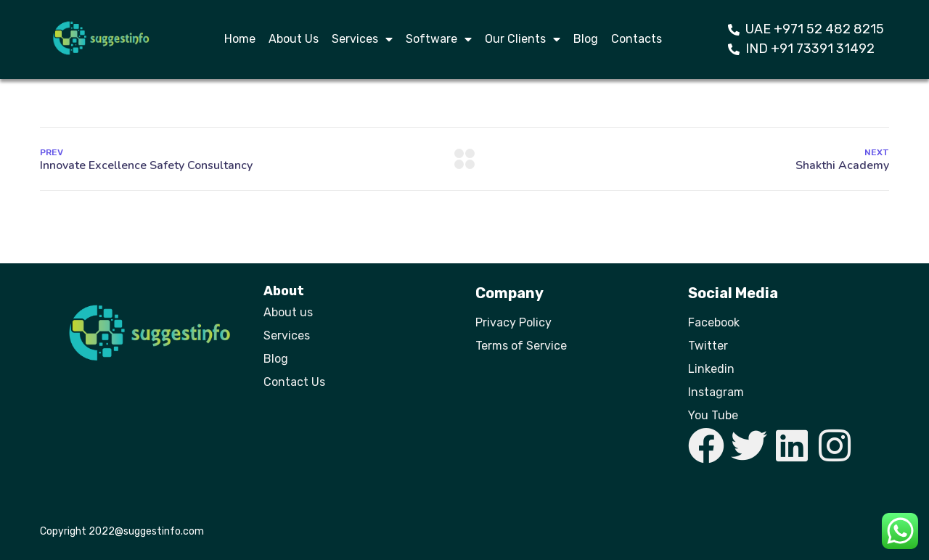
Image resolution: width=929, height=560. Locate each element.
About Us (294, 39)
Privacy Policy (513, 322)
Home (240, 39)
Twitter (708, 346)
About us (288, 312)
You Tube (713, 415)
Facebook (714, 322)
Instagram (716, 392)
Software (439, 39)
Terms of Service (521, 346)
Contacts (637, 39)
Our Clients (523, 39)
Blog (586, 39)
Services (362, 39)
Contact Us (294, 382)
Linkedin (711, 369)
